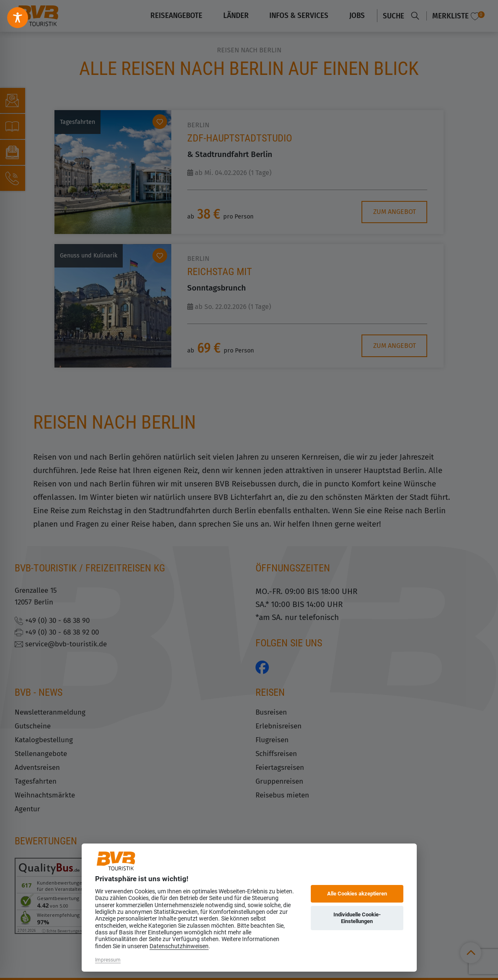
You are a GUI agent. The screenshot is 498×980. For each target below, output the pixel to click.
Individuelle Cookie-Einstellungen (357, 918)
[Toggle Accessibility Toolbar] (18, 18)
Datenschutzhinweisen (179, 946)
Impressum (108, 960)
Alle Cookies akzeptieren (357, 894)
